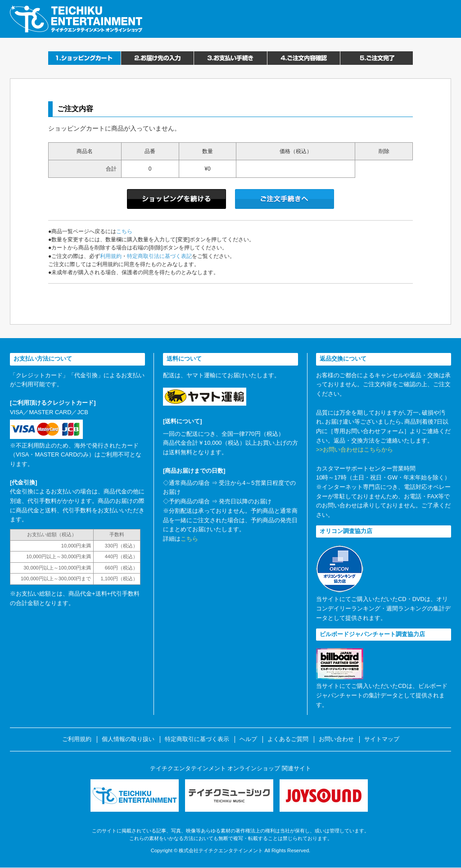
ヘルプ (248, 739)
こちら (124, 231)
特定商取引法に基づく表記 (159, 256)
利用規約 (111, 256)
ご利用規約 (77, 739)
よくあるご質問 (288, 739)
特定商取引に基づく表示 (197, 739)
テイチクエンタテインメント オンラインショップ (76, 19)
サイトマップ (382, 739)
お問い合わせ (336, 739)
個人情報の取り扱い (128, 739)
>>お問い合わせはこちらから (355, 450)
